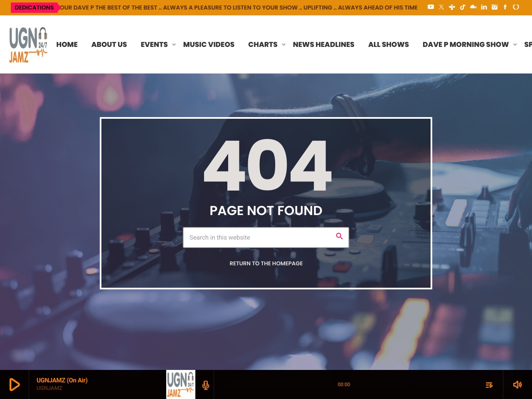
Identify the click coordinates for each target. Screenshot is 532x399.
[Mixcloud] (473, 7)
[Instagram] (495, 7)
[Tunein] (452, 7)
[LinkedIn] (484, 7)
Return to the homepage (266, 263)
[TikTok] (463, 7)
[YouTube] (431, 7)
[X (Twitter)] (441, 7)
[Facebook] (505, 7)
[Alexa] (516, 7)
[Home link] (29, 44)
